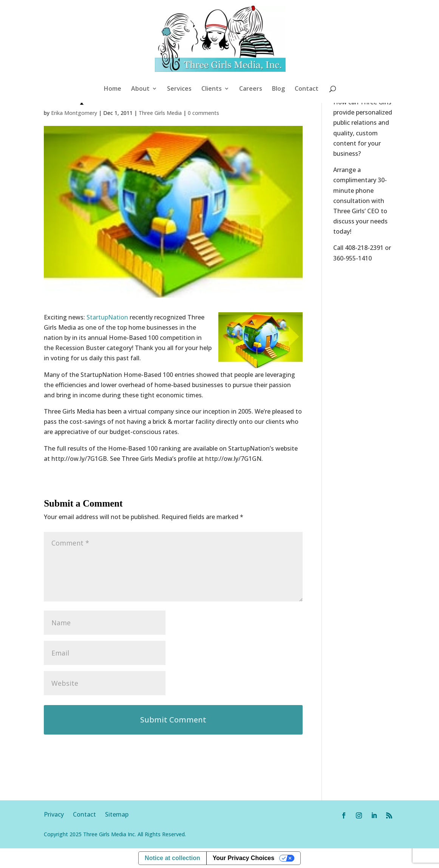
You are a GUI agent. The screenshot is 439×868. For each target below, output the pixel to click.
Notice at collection (172, 858)
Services (179, 89)
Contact (307, 89)
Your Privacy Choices (243, 858)
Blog (278, 89)
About (140, 89)
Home (113, 89)
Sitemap (117, 814)
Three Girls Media (160, 113)
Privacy (58, 814)
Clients (212, 89)
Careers (251, 89)
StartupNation (107, 317)
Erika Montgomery (74, 113)
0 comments (203, 113)
